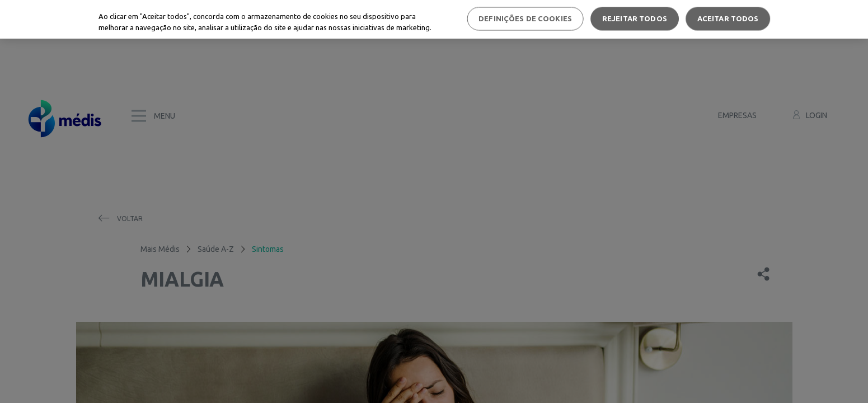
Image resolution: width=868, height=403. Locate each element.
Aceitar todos (728, 18)
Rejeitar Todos (635, 18)
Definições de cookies (525, 18)
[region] (434, 19)
